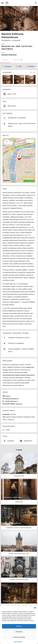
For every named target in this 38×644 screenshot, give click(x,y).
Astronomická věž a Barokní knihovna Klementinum (19, 375)
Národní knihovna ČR (12, 399)
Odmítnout (19, 632)
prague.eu (19, 404)
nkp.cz (8, 396)
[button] (35, 608)
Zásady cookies (18, 642)
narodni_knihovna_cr (11, 401)
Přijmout (19, 626)
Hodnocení (18, 60)
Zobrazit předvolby (19, 637)
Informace (5, 60)
